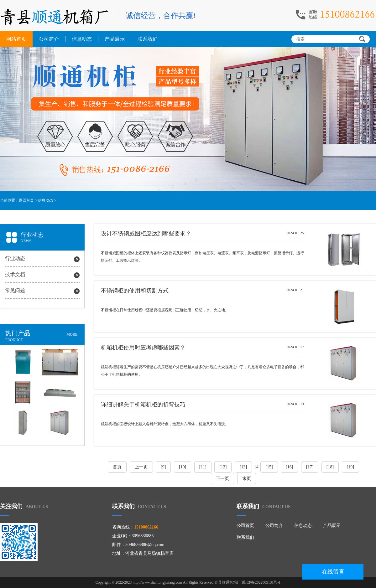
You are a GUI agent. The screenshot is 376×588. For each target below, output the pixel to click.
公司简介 (49, 39)
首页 (117, 467)
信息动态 (82, 39)
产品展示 (115, 39)
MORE (72, 334)
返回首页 (26, 200)
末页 (247, 479)
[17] (310, 467)
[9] (163, 467)
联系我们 (148, 39)
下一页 (222, 479)
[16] (289, 467)
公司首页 (245, 526)
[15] (269, 467)
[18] (330, 467)
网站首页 (16, 39)
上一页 (141, 467)
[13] (243, 467)
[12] (223, 467)
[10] (183, 467)
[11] (203, 467)
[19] (350, 467)
